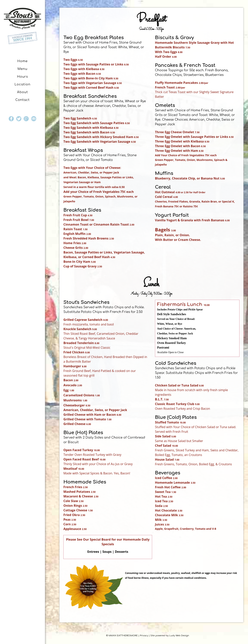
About (22, 92)
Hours (22, 77)
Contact (22, 100)
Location (22, 84)
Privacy (144, 636)
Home (22, 61)
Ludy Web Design (179, 636)
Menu (22, 69)
